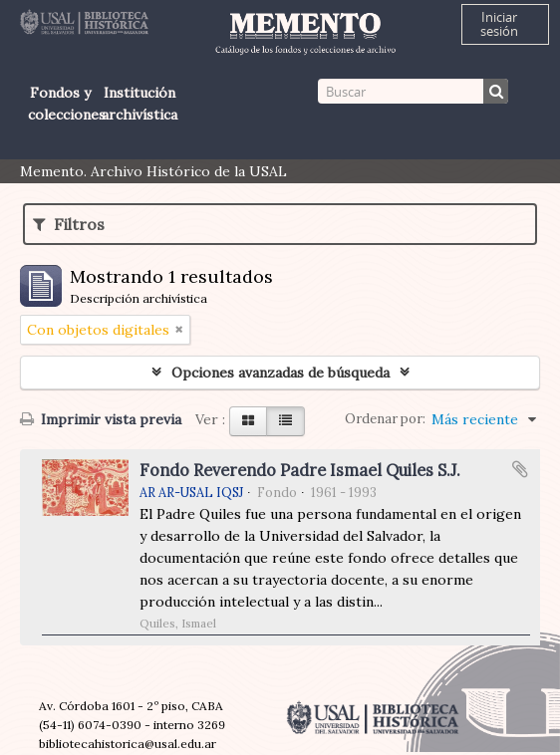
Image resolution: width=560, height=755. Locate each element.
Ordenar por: (385, 419)
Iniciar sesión (499, 24)
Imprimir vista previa (101, 419)
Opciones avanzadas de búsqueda (280, 373)
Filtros (69, 224)
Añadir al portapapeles (520, 469)
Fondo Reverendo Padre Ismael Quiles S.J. (300, 470)
